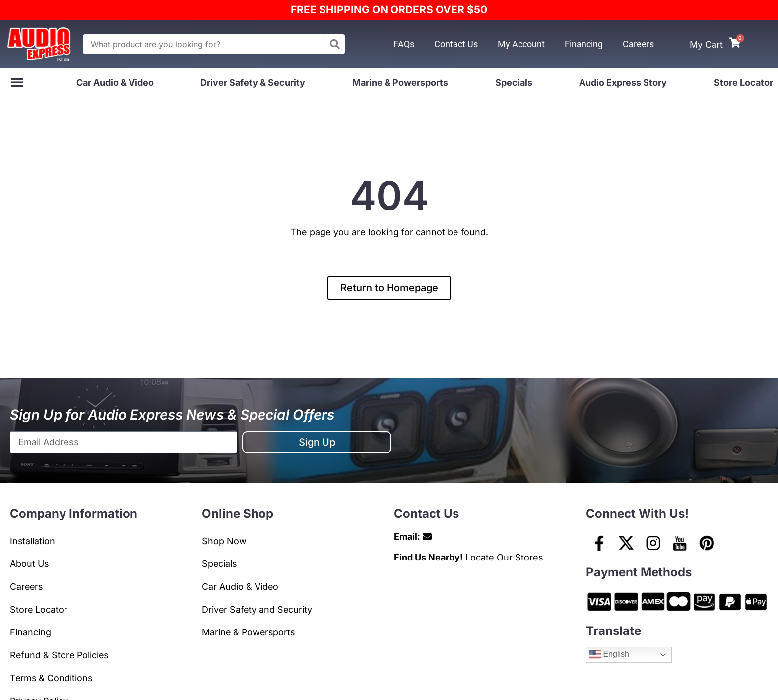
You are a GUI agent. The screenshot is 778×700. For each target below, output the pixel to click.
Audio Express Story (623, 83)
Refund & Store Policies (60, 655)
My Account (521, 44)
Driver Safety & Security (253, 83)
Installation (33, 541)
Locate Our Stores (504, 557)
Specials (514, 83)
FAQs (404, 44)
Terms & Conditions (52, 678)
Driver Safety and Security (258, 609)
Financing (584, 44)
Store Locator (744, 83)
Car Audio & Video (115, 83)
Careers (638, 44)
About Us (30, 564)
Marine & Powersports (400, 83)
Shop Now (224, 541)
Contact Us (456, 44)
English (609, 655)
